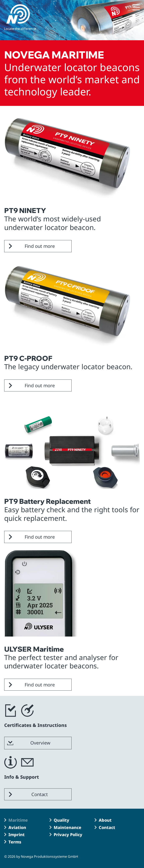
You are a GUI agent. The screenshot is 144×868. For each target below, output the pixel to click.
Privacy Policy (68, 835)
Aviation (17, 827)
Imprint (17, 835)
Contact (107, 827)
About (105, 820)
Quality (61, 820)
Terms (15, 842)
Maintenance (67, 827)
